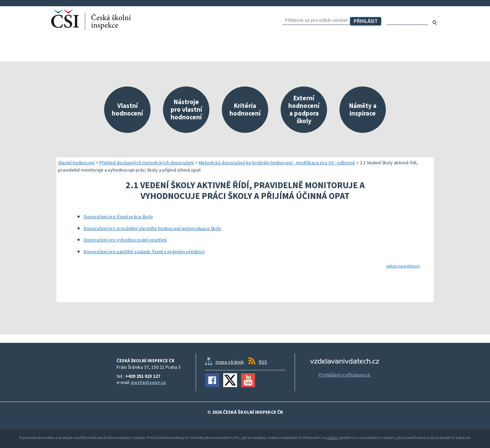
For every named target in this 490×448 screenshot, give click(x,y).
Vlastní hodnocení (76, 163)
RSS (263, 362)
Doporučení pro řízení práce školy (118, 217)
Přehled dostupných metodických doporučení (147, 163)
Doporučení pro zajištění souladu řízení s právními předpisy (144, 252)
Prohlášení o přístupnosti (344, 375)
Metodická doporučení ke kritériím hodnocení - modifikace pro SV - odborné (277, 163)
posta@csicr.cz (149, 382)
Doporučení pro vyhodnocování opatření (125, 240)
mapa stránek (230, 362)
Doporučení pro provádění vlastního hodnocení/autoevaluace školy (153, 228)
